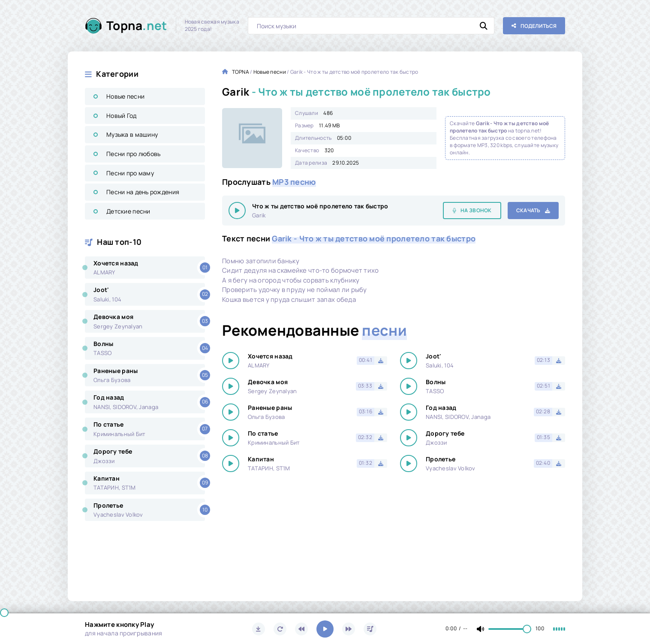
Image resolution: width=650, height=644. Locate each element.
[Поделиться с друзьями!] (534, 26)
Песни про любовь (133, 154)
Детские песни (128, 211)
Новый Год (122, 116)
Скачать (528, 210)
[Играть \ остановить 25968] (237, 211)
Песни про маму (130, 173)
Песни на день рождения (143, 192)
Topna (137, 26)
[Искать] (484, 26)
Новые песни (125, 96)
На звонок (476, 210)
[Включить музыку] (325, 629)
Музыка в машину (132, 134)
